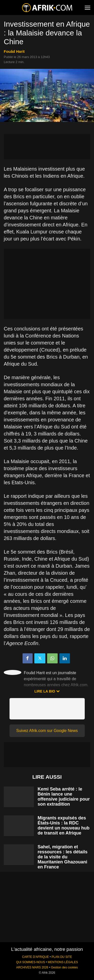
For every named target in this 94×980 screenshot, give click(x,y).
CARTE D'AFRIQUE (35, 957)
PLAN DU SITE (62, 957)
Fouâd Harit (14, 51)
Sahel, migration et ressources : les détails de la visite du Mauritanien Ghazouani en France (63, 857)
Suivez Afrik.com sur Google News (47, 731)
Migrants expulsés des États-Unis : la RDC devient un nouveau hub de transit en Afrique (64, 825)
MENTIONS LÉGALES (63, 962)
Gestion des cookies (64, 967)
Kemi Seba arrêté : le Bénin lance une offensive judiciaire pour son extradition (64, 797)
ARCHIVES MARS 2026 (32, 967)
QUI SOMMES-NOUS (31, 962)
